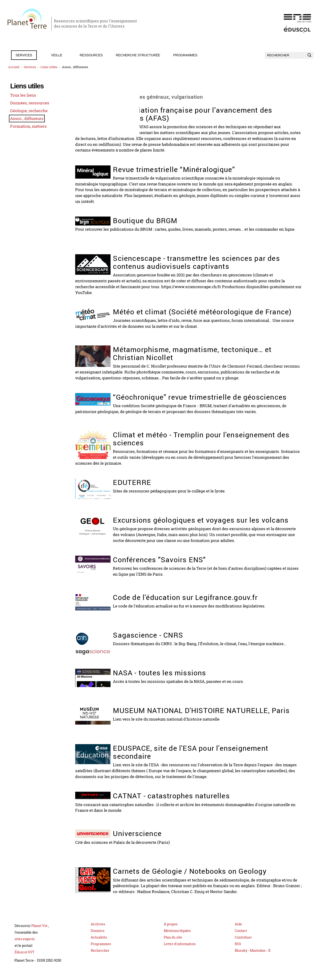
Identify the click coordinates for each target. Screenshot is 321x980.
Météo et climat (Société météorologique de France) (206, 312)
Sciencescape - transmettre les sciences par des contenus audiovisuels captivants (215, 260)
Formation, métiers (25, 126)
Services (24, 55)
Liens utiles (49, 67)
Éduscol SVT (25, 960)
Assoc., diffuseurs (24, 119)
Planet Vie (40, 934)
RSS (238, 952)
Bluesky (241, 958)
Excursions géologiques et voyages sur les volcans (205, 526)
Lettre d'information (180, 952)
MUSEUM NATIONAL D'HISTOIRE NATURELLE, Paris (210, 724)
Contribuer (243, 945)
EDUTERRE (150, 485)
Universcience (156, 842)
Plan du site (173, 945)
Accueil (14, 67)
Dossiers (98, 939)
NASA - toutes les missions (178, 682)
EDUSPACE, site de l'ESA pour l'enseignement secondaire (209, 762)
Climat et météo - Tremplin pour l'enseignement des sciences (212, 442)
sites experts (25, 947)
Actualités (99, 945)
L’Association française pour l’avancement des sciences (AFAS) (211, 114)
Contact (241, 939)
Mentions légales (177, 939)
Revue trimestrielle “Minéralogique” (192, 168)
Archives (98, 932)
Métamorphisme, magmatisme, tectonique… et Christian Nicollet (211, 354)
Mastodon (258, 958)
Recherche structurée (138, 55)
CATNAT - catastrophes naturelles (190, 805)
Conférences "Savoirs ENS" (178, 569)
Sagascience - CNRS (166, 645)
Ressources (91, 55)
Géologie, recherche (26, 111)
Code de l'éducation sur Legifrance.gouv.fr (204, 607)
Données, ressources (27, 103)
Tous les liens (20, 96)
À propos (171, 932)
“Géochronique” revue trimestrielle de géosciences (195, 400)
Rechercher (100, 958)
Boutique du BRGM (163, 218)
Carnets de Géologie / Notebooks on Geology (208, 880)
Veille (57, 55)
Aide (238, 932)
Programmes (185, 55)
